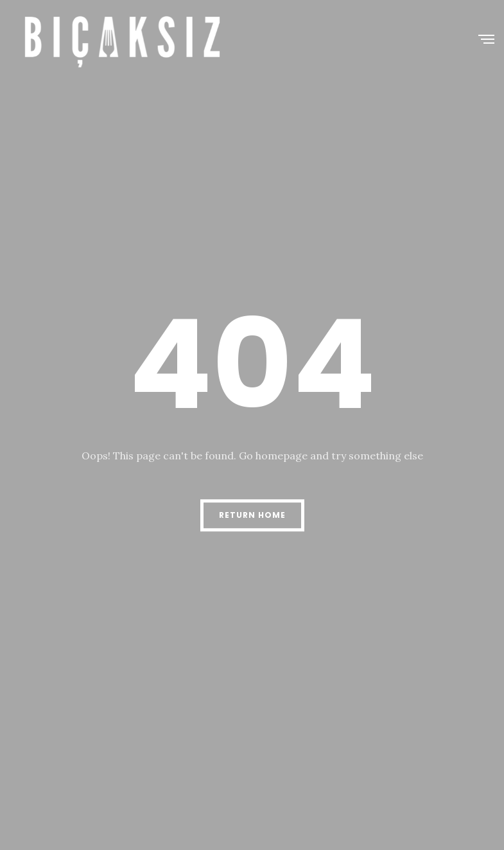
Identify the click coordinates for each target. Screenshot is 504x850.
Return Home (252, 515)
